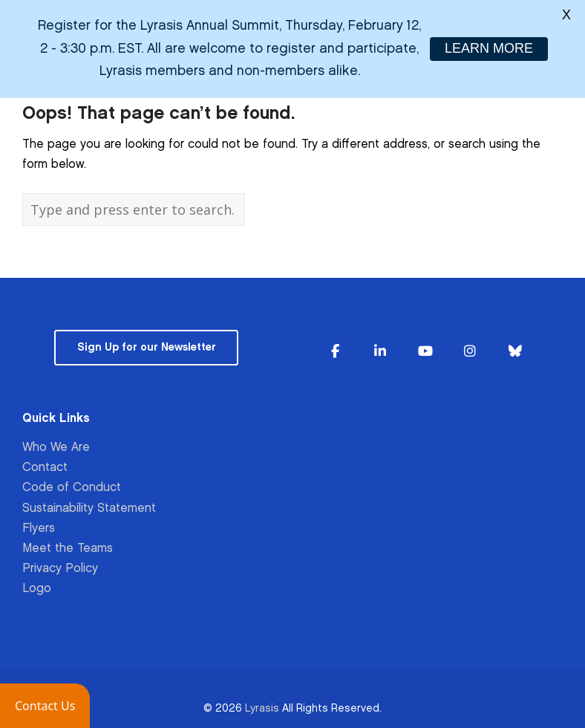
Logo (37, 582)
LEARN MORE (489, 48)
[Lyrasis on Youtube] (425, 345)
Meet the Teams (68, 542)
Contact (45, 461)
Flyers (39, 521)
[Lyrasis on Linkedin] (380, 345)
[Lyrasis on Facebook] (335, 345)
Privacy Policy (60, 562)
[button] (45, 706)
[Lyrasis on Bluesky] (515, 345)
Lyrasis (262, 701)
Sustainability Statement (89, 501)
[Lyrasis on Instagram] (470, 345)
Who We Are (56, 441)
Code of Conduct (72, 481)
